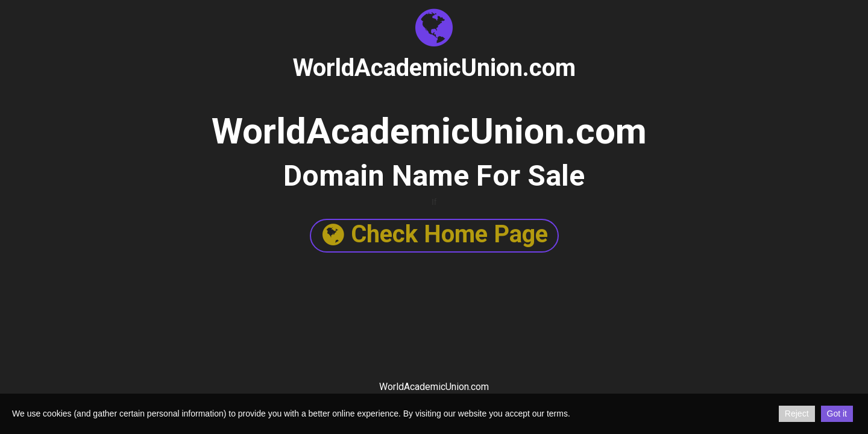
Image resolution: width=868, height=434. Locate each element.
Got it (837, 414)
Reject (797, 414)
